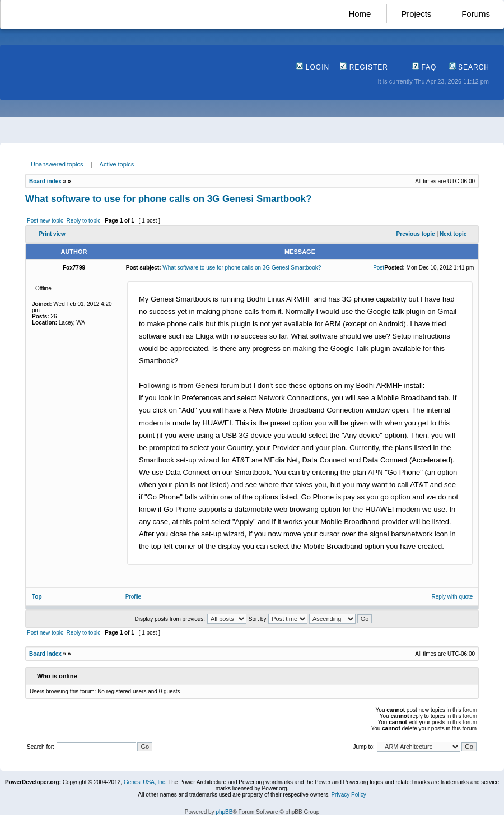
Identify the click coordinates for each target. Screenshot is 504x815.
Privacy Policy (348, 795)
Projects (416, 14)
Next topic (453, 234)
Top (37, 597)
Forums (476, 14)
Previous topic (416, 234)
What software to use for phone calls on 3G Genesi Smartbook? (169, 199)
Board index (45, 181)
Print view (52, 234)
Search (469, 67)
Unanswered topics (57, 164)
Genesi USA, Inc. (145, 782)
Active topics (117, 164)
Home (360, 14)
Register (364, 67)
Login (313, 67)
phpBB (224, 812)
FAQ (424, 67)
